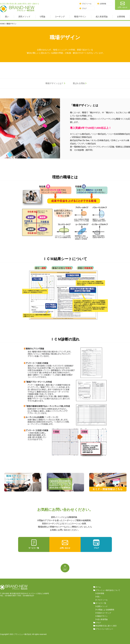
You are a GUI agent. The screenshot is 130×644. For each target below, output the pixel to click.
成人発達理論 (102, 17)
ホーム (98, 587)
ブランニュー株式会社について (108, 590)
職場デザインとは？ (55, 83)
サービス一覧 (34, 544)
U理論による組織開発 (106, 610)
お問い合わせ (122, 5)
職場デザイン (80, 17)
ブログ (83, 8)
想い (7, 17)
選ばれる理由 (80, 83)
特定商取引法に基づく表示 (106, 626)
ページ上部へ (65, 568)
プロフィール (85, 4)
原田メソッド (24, 17)
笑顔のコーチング (104, 613)
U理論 (43, 17)
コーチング (60, 17)
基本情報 (101, 593)
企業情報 (102, 4)
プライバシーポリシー (104, 629)
